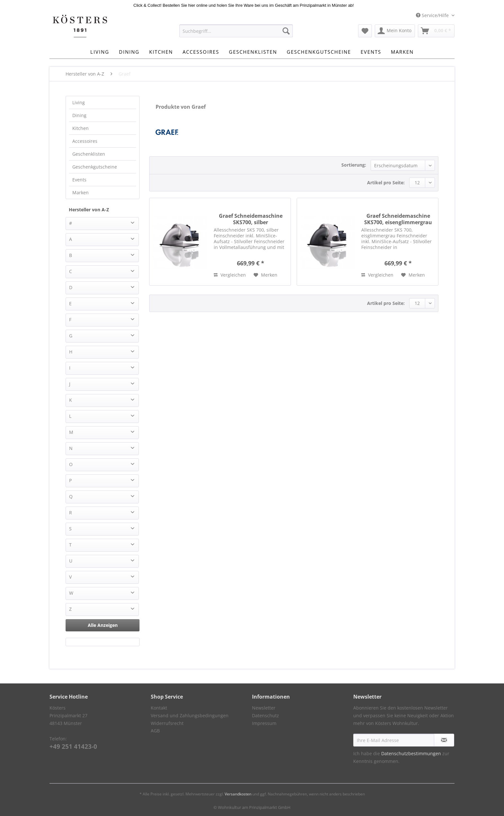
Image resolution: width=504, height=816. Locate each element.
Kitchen (81, 128)
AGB (155, 731)
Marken (81, 193)
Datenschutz (265, 715)
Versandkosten (238, 794)
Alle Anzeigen (103, 625)
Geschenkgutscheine (95, 167)
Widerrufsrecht (167, 723)
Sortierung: (354, 165)
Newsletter (264, 708)
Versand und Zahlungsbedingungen (190, 715)
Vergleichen (230, 275)
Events (79, 180)
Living (79, 102)
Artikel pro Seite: (386, 183)
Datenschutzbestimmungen (411, 753)
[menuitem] (236, 34)
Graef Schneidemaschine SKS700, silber (251, 219)
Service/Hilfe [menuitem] (433, 15)
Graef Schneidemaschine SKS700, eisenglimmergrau (398, 219)
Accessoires (85, 141)
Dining (79, 115)
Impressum (264, 723)
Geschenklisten (89, 154)
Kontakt (159, 708)
